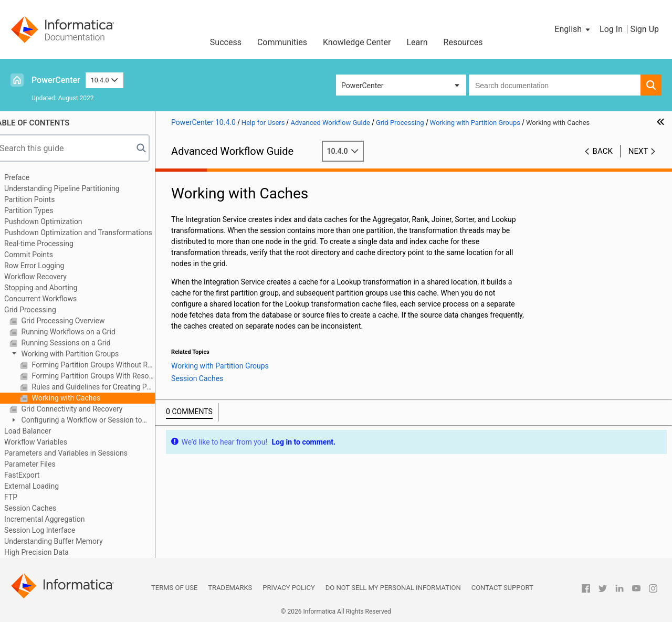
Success (226, 42)
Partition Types (42, 210)
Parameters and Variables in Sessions (79, 453)
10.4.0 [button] (104, 80)
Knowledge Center (357, 42)
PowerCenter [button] (362, 86)
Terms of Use (174, 588)
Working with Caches (78, 398)
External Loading (45, 486)
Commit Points (42, 255)
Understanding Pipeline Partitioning (75, 188)
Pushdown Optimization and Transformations (91, 233)
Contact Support (502, 588)
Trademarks (230, 588)
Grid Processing (43, 310)
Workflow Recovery (49, 277)
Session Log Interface (53, 530)
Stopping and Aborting (54, 288)
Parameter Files (43, 464)
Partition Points (43, 199)
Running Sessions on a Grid (78, 343)
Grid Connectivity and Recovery (84, 409)
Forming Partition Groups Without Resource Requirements (106, 365)
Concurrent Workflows (54, 299)
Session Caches (43, 508)
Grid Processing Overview (75, 321)
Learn (417, 42)
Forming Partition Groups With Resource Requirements (106, 376)
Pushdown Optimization (56, 222)
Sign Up (644, 29)
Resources (463, 42)
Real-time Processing (52, 244)
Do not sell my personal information (393, 588)
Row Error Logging (47, 266)
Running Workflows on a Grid (81, 332)
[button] (573, 29)
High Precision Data (50, 552)
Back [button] (603, 151)
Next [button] (638, 151)
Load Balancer (41, 431)
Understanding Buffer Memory (66, 541)
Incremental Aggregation (57, 519)
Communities (282, 42)
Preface (30, 177)
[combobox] (555, 85)
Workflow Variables (49, 442)
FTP (24, 497)
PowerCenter (56, 80)
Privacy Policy (288, 588)
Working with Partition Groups (82, 354)
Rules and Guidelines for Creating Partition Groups (106, 387)
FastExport (35, 475)
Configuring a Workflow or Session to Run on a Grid (89, 421)
